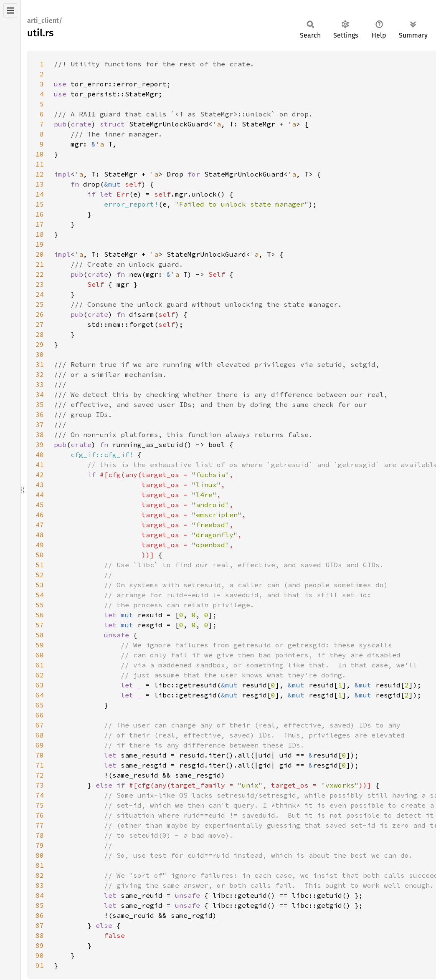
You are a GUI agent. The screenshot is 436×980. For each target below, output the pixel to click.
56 (40, 615)
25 (40, 304)
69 (40, 745)
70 (40, 755)
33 (40, 384)
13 (40, 184)
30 (40, 354)
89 (40, 945)
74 (40, 795)
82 (40, 875)
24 (40, 294)
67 (40, 725)
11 (40, 164)
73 (40, 785)
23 (40, 284)
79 (40, 845)
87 (40, 925)
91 (40, 965)
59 (40, 645)
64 (40, 695)
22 (40, 274)
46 (40, 515)
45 (40, 505)
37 (40, 424)
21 (40, 264)
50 (40, 555)
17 (40, 224)
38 (40, 434)
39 (40, 445)
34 (40, 394)
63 (40, 685)
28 (40, 334)
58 (40, 635)
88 (40, 935)
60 (40, 655)
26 (40, 314)
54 (40, 595)
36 (40, 414)
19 (40, 244)
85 (40, 905)
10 (40, 154)
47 (40, 525)
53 (40, 585)
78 (40, 835)
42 (40, 475)
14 (40, 194)
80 (40, 855)
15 (40, 204)
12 (40, 174)
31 (40, 364)
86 (40, 915)
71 (40, 765)
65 (40, 705)
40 (40, 455)
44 (40, 495)
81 (40, 865)
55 (40, 605)
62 (40, 675)
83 (40, 885)
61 (40, 665)
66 (40, 715)
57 (40, 625)
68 (40, 735)
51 (40, 565)
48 (40, 535)
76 (40, 815)
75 (40, 805)
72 (40, 775)
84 (40, 895)
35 (40, 404)
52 (40, 575)
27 (40, 324)
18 (40, 234)
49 (40, 545)
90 (40, 955)
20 (40, 254)
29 (40, 344)
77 (40, 825)
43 (40, 485)
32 (40, 374)
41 (40, 465)
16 (40, 214)
